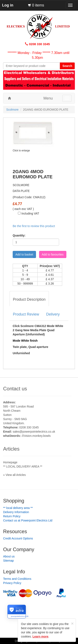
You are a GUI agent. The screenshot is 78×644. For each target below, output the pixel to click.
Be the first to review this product (34, 226)
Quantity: (19, 235)
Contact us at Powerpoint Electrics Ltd (28, 520)
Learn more (40, 636)
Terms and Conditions (17, 579)
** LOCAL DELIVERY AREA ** (23, 466)
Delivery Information (16, 512)
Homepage (10, 462)
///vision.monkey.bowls (36, 436)
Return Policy (12, 516)
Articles (11, 449)
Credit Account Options (18, 538)
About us (9, 556)
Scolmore (12, 110)
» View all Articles (14, 475)
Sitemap (8, 561)
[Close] (72, 623)
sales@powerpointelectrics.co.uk (34, 432)
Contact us (15, 389)
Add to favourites (53, 254)
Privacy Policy (12, 583)
